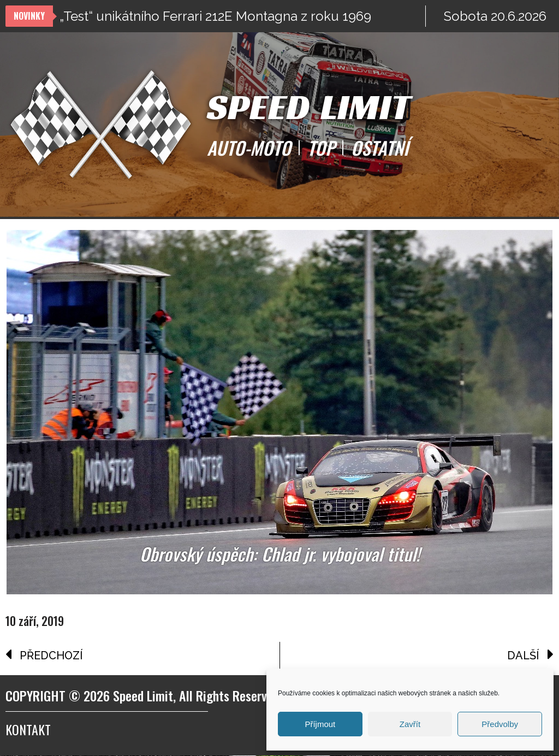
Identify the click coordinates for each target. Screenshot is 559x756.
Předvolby (500, 724)
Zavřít (410, 724)
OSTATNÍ (380, 148)
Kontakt (28, 730)
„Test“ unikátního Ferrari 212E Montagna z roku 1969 (215, 16)
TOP (321, 148)
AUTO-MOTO (249, 148)
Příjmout (320, 724)
